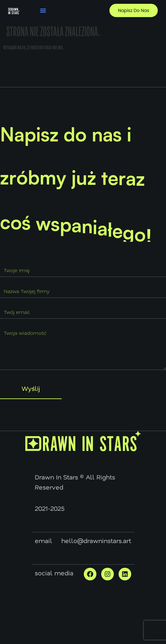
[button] (43, 10)
